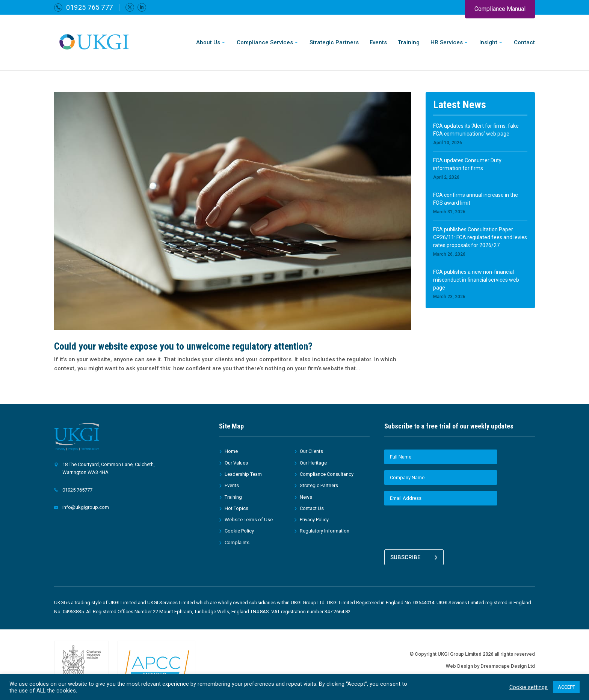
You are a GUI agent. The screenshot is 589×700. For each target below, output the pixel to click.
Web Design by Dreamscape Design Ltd (490, 664)
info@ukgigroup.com (86, 507)
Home (231, 451)
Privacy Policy (314, 520)
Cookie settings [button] (529, 687)
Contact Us (312, 508)
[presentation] (441, 526)
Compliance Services (265, 43)
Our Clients (311, 451)
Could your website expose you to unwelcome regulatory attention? (183, 346)
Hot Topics (236, 508)
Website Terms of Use (249, 520)
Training (409, 43)
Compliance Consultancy (327, 474)
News (306, 497)
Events (378, 43)
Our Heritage (313, 463)
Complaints (237, 542)
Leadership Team (243, 474)
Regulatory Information (325, 531)
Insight (488, 43)
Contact (524, 43)
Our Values (236, 463)
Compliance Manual (500, 9)
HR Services (447, 43)
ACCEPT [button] (566, 687)
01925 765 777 (90, 7)
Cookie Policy (239, 531)
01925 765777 (77, 490)
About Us (208, 43)
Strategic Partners (334, 43)
